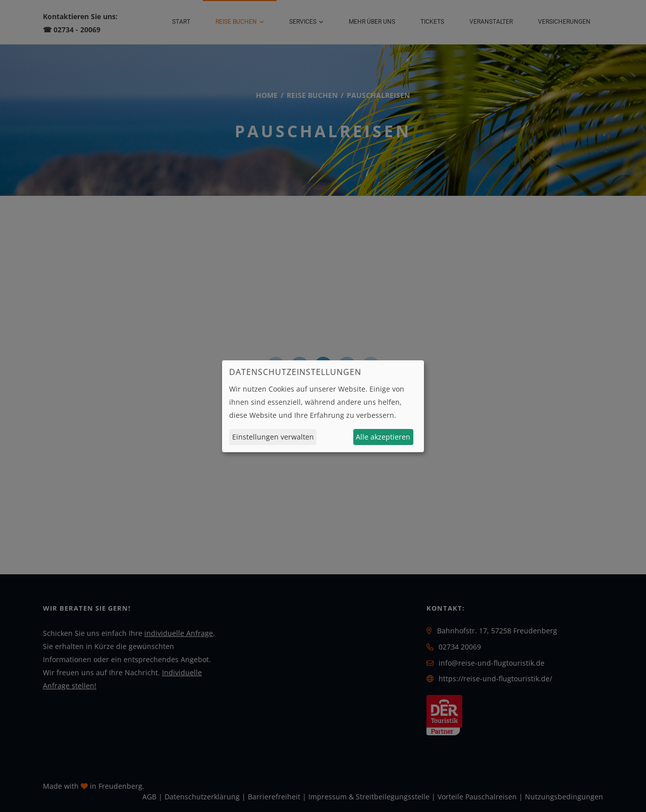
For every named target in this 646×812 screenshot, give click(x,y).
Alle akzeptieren (383, 437)
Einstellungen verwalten (273, 437)
